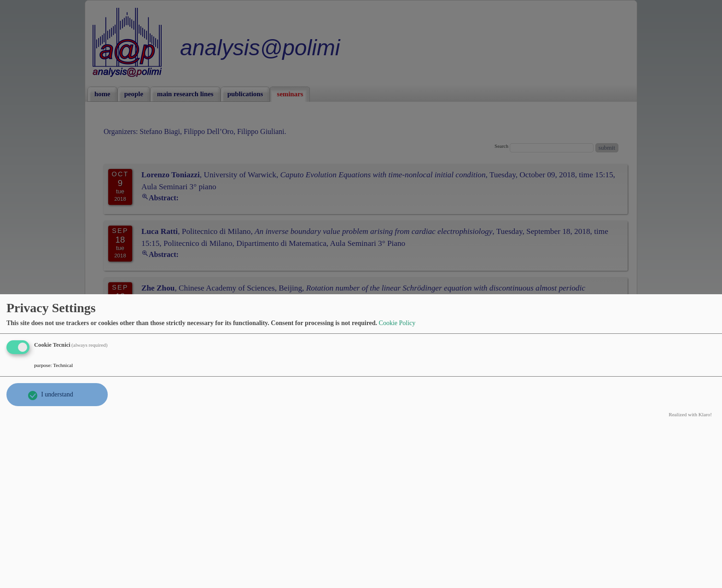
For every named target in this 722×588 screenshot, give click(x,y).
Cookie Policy (397, 323)
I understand (57, 394)
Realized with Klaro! (690, 414)
